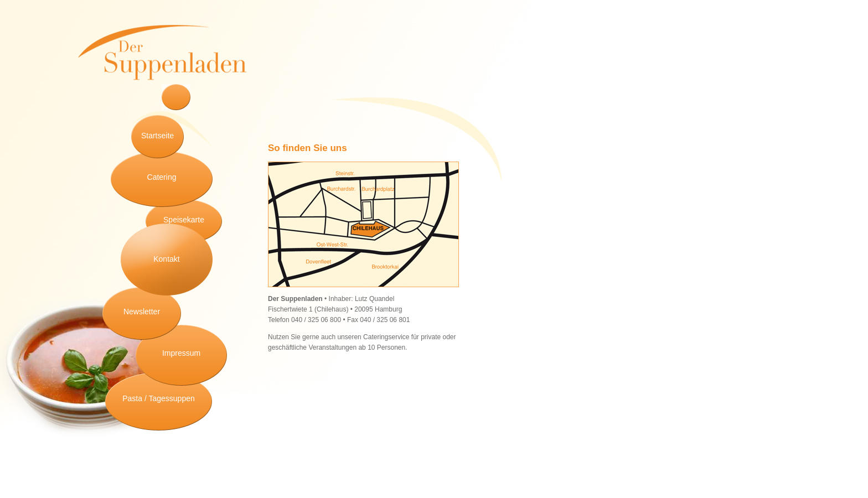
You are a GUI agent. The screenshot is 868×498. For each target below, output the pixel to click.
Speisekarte (184, 220)
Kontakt (166, 259)
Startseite (157, 136)
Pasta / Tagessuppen (159, 398)
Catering (162, 177)
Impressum (181, 353)
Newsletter (142, 312)
